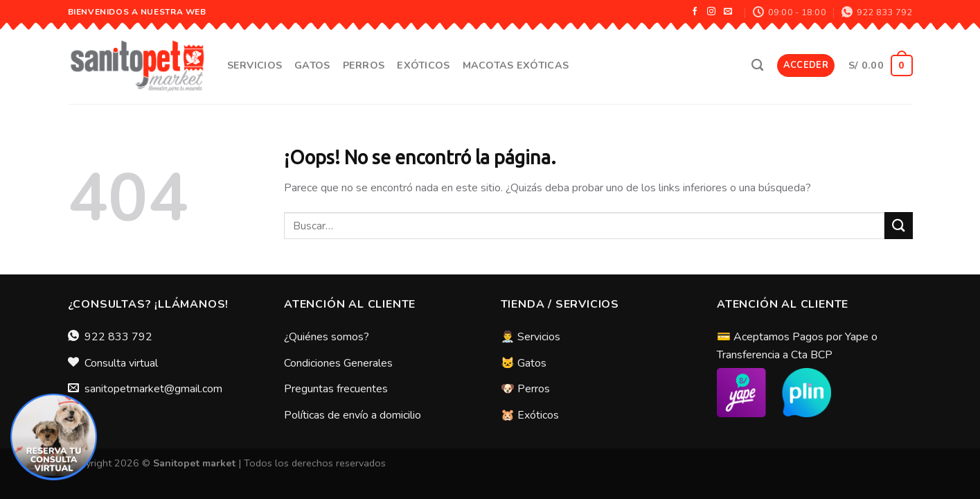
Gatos (312, 65)
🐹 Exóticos (530, 415)
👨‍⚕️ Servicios (531, 337)
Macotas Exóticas (516, 65)
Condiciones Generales (338, 363)
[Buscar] (757, 65)
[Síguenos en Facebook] (695, 12)
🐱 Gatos (524, 363)
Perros (364, 65)
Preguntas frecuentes (336, 389)
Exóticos (423, 65)
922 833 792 (118, 337)
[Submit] (898, 226)
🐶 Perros (525, 389)
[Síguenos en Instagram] (711, 12)
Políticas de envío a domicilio (353, 415)
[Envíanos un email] (728, 12)
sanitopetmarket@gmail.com (153, 389)
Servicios (255, 65)
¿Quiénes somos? (327, 337)
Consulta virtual (121, 363)
